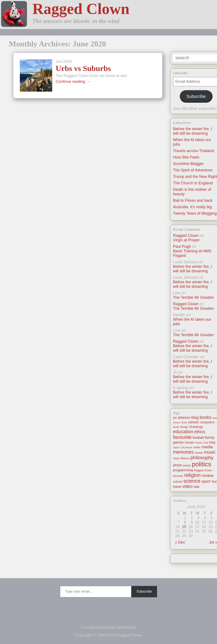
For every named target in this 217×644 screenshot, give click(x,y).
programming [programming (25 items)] (183, 470)
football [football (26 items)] (198, 438)
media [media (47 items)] (207, 447)
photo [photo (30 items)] (178, 465)
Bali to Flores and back (193, 200)
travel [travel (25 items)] (177, 487)
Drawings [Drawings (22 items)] (196, 427)
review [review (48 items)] (208, 475)
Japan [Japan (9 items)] (176, 447)
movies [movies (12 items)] (199, 453)
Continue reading (73, 82)
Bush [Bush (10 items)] (184, 422)
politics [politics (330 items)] (202, 464)
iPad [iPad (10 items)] (206, 443)
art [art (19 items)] (175, 418)
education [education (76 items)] (183, 432)
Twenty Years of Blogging (195, 213)
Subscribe (196, 96)
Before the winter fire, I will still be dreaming (193, 131)
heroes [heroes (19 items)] (190, 442)
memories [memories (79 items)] (183, 452)
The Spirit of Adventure (193, 170)
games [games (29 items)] (178, 442)
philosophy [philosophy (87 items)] (202, 458)
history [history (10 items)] (199, 443)
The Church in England (193, 183)
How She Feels (186, 157)
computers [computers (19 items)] (207, 422)
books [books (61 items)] (206, 417)
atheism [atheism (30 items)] (184, 418)
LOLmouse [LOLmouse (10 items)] (186, 447)
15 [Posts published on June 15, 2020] (184, 527)
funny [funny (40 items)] (210, 438)
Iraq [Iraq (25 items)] (212, 442)
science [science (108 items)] (192, 481)
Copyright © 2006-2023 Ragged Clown (108, 635)
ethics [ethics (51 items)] (200, 432)
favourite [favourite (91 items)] (182, 437)
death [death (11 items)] (176, 427)
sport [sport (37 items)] (206, 481)
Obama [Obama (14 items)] (185, 458)
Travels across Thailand (193, 151)
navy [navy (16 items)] (176, 458)
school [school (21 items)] (178, 482)
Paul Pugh (182, 247)
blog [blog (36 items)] (195, 418)
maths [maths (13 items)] (197, 447)
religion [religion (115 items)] (192, 475)
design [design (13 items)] (184, 427)
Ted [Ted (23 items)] (214, 481)
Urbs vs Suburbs (83, 68)
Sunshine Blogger (188, 164)
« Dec (180, 542)
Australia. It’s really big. (193, 207)
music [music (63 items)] (210, 452)
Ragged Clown (81, 9)
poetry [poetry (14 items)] (187, 465)
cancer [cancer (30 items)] (193, 422)
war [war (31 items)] (197, 487)
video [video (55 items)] (187, 486)
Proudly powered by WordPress (109, 627)
